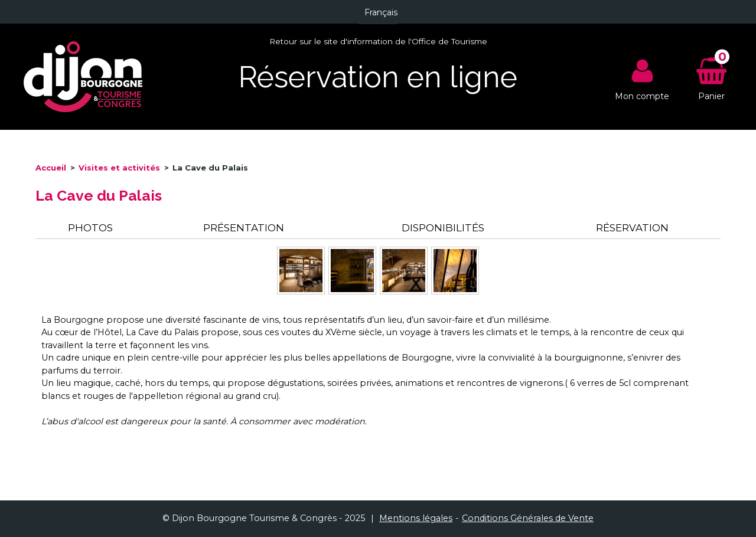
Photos (90, 228)
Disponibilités (443, 228)
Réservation (632, 228)
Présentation (244, 228)
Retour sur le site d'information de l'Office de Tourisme (378, 41)
